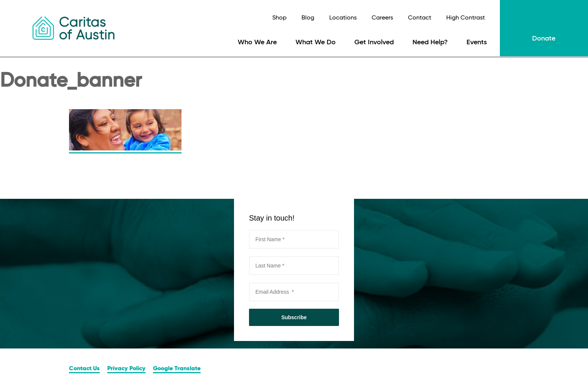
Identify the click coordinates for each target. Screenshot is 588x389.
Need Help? (430, 42)
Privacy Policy (126, 369)
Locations (343, 18)
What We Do (316, 42)
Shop (279, 18)
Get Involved (374, 42)
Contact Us (84, 369)
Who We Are (257, 42)
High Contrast (466, 18)
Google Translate (177, 369)
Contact (420, 18)
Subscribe (294, 317)
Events (477, 42)
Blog (308, 18)
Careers (382, 18)
